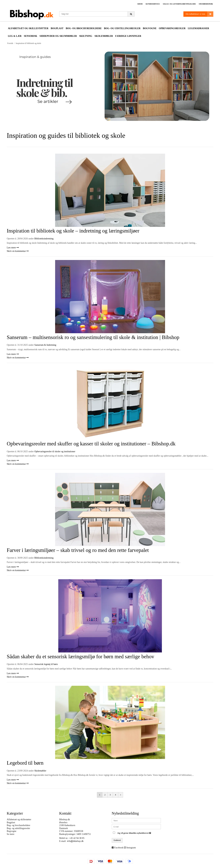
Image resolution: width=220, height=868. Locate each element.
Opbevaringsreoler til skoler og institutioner (55, 451)
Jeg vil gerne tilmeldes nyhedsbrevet (135, 832)
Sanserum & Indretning (45, 345)
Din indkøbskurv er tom (199, 14)
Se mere (11, 834)
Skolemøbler (40, 771)
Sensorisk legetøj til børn (46, 664)
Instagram (131, 848)
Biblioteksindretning (44, 239)
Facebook (119, 848)
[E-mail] (136, 826)
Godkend (117, 840)
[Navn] (136, 820)
